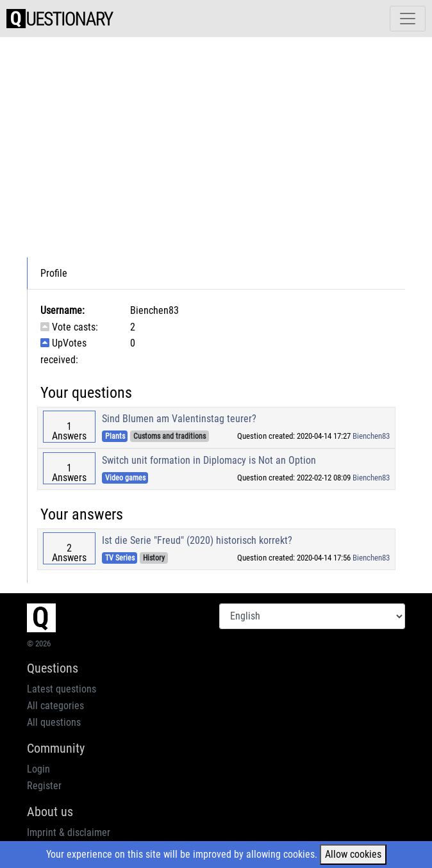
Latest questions (62, 689)
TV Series (120, 558)
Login (38, 769)
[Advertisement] (228, 137)
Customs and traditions (170, 436)
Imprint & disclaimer (69, 832)
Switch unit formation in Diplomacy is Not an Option (209, 460)
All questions (54, 722)
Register (44, 786)
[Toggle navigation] (408, 19)
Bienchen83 (371, 436)
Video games (125, 478)
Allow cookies (353, 854)
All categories (55, 706)
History (154, 558)
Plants (115, 436)
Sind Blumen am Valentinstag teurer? (179, 419)
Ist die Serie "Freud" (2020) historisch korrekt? (197, 540)
